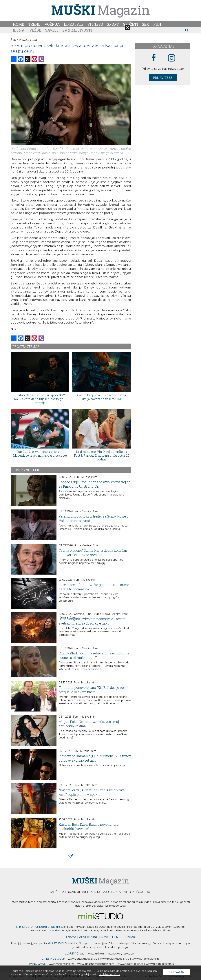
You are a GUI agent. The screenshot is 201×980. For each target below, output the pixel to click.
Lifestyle (74, 24)
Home (18, 24)
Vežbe (35, 30)
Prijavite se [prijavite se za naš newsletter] (163, 78)
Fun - (14, 39)
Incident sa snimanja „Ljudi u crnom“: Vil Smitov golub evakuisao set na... (95, 758)
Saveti (52, 30)
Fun (157, 24)
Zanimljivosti (77, 30)
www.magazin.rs (82, 959)
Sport (113, 24)
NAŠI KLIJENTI (111, 937)
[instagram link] (172, 58)
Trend (34, 24)
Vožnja (52, 24)
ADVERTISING (89, 937)
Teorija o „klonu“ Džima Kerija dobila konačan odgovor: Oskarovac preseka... (93, 553)
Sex (146, 24)
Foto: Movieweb (21, 141)
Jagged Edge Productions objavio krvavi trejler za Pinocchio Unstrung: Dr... (94, 484)
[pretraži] (187, 31)
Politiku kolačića (110, 974)
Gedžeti (130, 24)
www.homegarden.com (96, 964)
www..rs (96, 954)
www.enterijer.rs (62, 964)
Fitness (95, 24)
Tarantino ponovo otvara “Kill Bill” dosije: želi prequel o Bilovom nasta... (92, 690)
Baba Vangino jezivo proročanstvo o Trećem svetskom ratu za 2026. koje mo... (92, 621)
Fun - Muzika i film (86, 477)
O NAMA (70, 937)
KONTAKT (130, 937)
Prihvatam (177, 972)
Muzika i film (28, 39)
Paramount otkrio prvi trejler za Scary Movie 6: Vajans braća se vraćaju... (94, 518)
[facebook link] (154, 58)
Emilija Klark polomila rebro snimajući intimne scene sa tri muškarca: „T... (94, 655)
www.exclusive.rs (146, 959)
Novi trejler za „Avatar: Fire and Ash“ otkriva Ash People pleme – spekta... (92, 792)
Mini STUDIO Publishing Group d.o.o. (39, 927)
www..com (122, 954)
